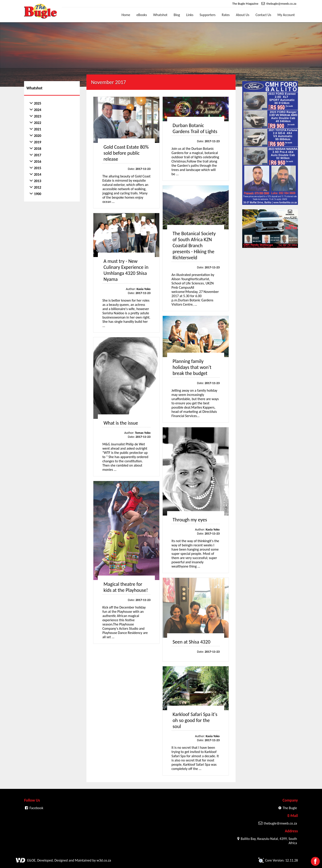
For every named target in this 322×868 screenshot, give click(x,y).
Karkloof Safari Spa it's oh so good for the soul (195, 720)
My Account (286, 15)
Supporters (208, 15)
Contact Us (263, 15)
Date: (139, 169)
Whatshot (160, 15)
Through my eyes (190, 520)
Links (190, 15)
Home (126, 15)
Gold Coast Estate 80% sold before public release (126, 153)
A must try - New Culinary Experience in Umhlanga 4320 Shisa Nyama (126, 270)
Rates (226, 15)
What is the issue (121, 423)
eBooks (142, 15)
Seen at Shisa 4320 (192, 642)
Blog (177, 15)
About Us (243, 15)
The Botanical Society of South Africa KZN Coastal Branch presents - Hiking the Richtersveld (194, 246)
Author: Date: (138, 291)
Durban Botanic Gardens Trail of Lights (195, 128)
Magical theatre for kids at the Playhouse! (126, 587)
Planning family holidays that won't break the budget (192, 367)
